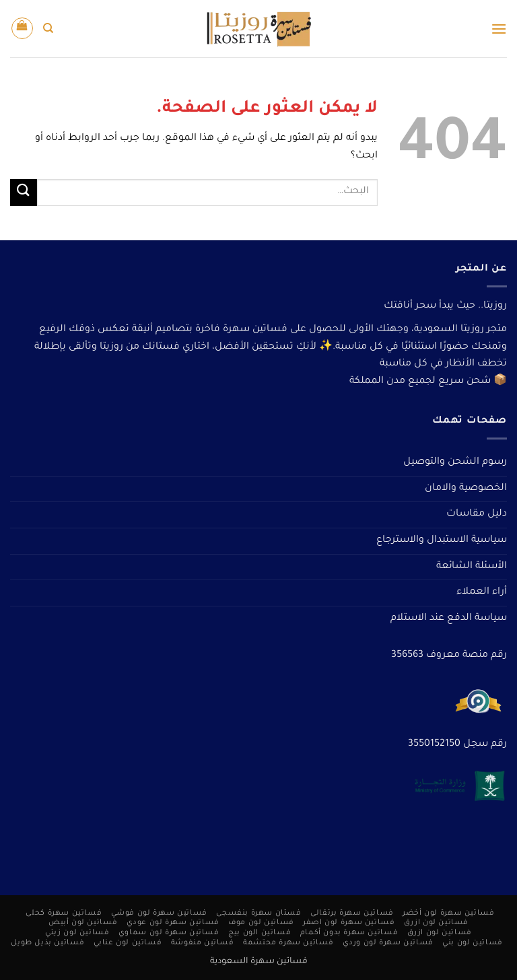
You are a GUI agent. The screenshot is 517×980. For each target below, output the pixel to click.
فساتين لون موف (261, 923)
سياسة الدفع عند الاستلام (449, 619)
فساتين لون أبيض (83, 923)
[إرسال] (24, 192)
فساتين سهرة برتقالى (352, 913)
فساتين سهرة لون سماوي (169, 933)
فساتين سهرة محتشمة (288, 943)
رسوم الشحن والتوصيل (455, 462)
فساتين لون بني (473, 943)
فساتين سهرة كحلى (64, 913)
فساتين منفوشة (203, 943)
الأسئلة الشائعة (472, 567)
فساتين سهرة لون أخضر (448, 913)
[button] (499, 29)
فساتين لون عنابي (128, 943)
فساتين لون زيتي (77, 933)
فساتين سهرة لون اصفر (349, 923)
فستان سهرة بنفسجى (258, 913)
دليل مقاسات (477, 514)
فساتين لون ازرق (436, 923)
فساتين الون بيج (260, 933)
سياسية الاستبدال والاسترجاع (442, 540)
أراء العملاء (482, 592)
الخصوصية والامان (466, 489)
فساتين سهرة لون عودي (173, 923)
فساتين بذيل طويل (47, 943)
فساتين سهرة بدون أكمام (349, 933)
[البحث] (48, 28)
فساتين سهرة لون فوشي (159, 913)
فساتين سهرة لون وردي (388, 943)
